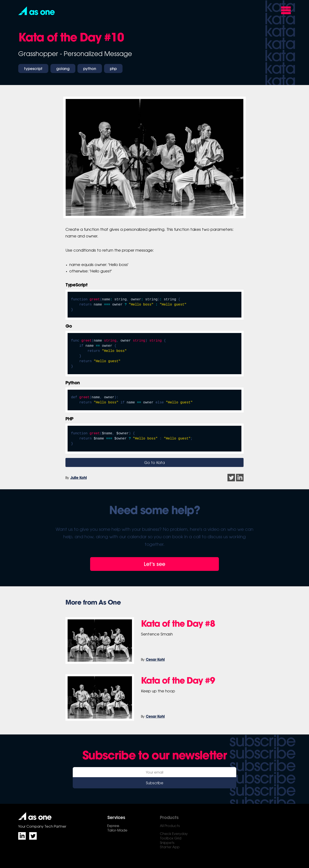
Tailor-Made (117, 831)
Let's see (154, 565)
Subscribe (155, 783)
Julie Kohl (79, 478)
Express (113, 826)
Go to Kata (154, 463)
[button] (36, 11)
